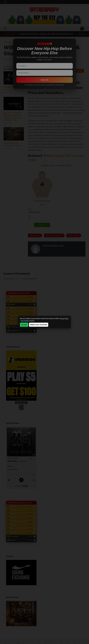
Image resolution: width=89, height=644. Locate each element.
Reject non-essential (39, 325)
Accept (24, 325)
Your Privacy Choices (28, 321)
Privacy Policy (64, 318)
